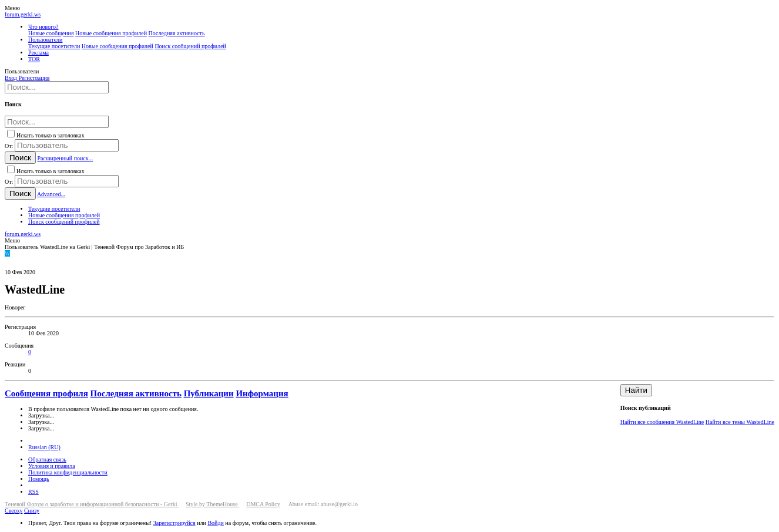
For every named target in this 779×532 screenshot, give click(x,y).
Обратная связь (47, 459)
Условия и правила (52, 466)
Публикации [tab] (209, 393)
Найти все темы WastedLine (740, 422)
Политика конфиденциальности (68, 472)
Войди (215, 523)
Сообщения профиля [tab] (46, 393)
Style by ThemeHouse (212, 504)
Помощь (39, 479)
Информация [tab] (262, 393)
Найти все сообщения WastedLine (662, 422)
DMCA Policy (263, 504)
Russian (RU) (44, 447)
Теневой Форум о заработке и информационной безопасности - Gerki (92, 504)
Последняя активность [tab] (136, 393)
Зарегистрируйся (174, 523)
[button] (12, 8)
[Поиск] (57, 87)
